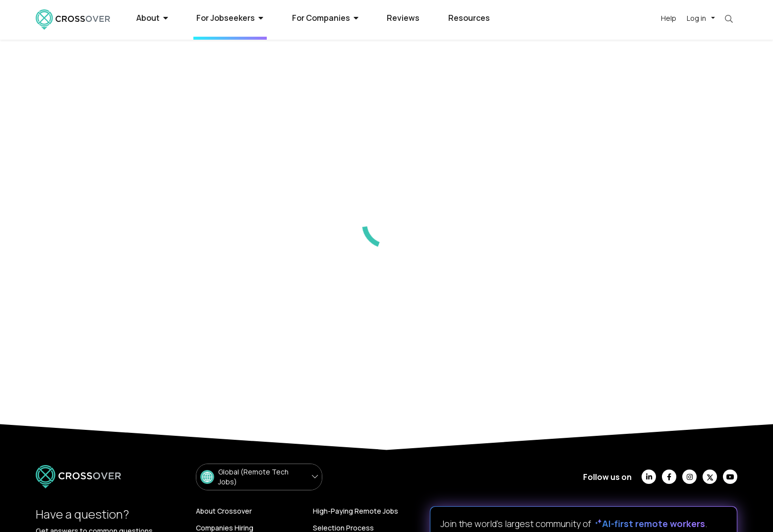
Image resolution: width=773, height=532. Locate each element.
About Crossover (224, 511)
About (152, 18)
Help (669, 18)
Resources (469, 18)
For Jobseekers (230, 18)
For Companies (325, 18)
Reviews (403, 18)
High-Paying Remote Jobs (356, 511)
